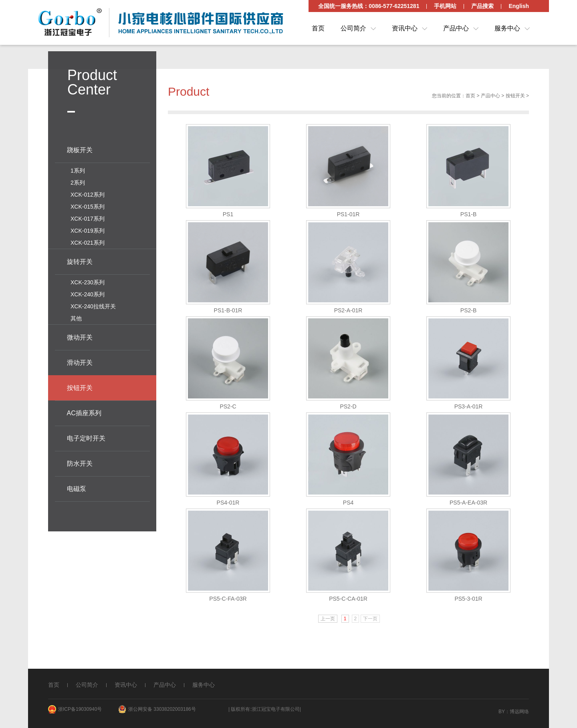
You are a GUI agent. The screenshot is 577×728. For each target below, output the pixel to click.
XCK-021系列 (88, 241)
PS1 (228, 217)
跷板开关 (80, 148)
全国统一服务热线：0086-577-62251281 (369, 6)
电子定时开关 (86, 436)
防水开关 (80, 462)
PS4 (348, 505)
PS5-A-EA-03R (468, 505)
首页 (318, 28)
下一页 (370, 621)
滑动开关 (80, 361)
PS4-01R (228, 505)
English (519, 6)
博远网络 (519, 712)
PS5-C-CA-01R (348, 601)
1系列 (78, 169)
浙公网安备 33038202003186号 (162, 709)
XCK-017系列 (88, 217)
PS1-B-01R (228, 313)
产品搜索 (482, 6)
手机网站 (445, 6)
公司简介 (353, 28)
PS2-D (348, 409)
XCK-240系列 (88, 292)
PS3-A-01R (469, 409)
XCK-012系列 (88, 193)
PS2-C (228, 409)
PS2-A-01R (348, 313)
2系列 (78, 181)
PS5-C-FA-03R (228, 601)
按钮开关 (515, 98)
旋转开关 (80, 260)
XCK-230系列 (88, 280)
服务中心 (507, 28)
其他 (76, 316)
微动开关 (80, 335)
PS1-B (468, 217)
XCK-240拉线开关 (93, 304)
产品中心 (456, 28)
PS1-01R (348, 217)
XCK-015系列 (88, 205)
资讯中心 (405, 28)
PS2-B (468, 313)
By (502, 712)
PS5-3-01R (468, 601)
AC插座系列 (84, 411)
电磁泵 (77, 487)
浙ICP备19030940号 (80, 709)
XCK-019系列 (88, 229)
